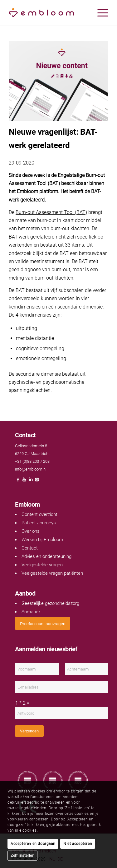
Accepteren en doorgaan (33, 844)
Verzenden (29, 731)
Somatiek (31, 612)
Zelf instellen (22, 856)
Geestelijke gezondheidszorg (50, 603)
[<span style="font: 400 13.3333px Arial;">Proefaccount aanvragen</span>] (43, 623)
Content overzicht (39, 514)
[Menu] (100, 13)
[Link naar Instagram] (37, 481)
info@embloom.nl (31, 469)
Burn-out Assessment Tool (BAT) (51, 212)
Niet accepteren (78, 844)
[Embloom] (49, 13)
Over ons (31, 531)
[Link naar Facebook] (18, 481)
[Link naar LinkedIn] (31, 481)
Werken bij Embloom (42, 540)
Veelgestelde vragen (42, 565)
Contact (30, 548)
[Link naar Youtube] (24, 481)
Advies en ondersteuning (46, 556)
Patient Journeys (39, 523)
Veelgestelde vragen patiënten (52, 573)
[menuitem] (100, 13)
